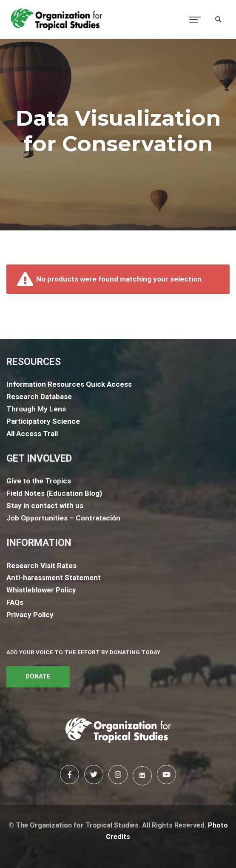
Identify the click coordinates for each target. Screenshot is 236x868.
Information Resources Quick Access (69, 384)
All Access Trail (32, 434)
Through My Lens (36, 409)
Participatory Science (43, 421)
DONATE (38, 677)
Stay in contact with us (45, 506)
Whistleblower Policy (41, 590)
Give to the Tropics (39, 481)
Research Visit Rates (41, 566)
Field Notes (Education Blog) (54, 493)
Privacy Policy (30, 615)
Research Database (39, 397)
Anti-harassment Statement (54, 578)
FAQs (15, 602)
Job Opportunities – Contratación (63, 518)
